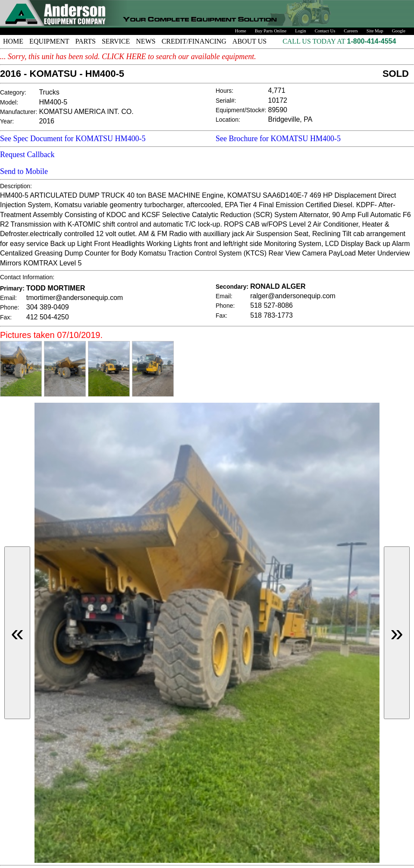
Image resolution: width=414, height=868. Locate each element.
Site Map (375, 31)
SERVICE (116, 41)
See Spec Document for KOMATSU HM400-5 (73, 139)
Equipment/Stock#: (241, 110)
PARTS (86, 41)
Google (399, 31)
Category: (13, 92)
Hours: (224, 91)
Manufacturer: (19, 112)
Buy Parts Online (271, 31)
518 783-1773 (271, 315)
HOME (13, 41)
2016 (47, 121)
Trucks (49, 92)
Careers (351, 31)
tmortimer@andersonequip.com (75, 298)
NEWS (146, 41)
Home (241, 31)
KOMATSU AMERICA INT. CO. (86, 112)
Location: (228, 120)
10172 (278, 100)
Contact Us (325, 31)
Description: (16, 186)
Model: (9, 102)
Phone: (9, 307)
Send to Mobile (24, 171)
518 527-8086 (271, 305)
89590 (278, 110)
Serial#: (226, 101)
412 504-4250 (48, 317)
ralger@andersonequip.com (293, 296)
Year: (7, 121)
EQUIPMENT (49, 41)
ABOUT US (249, 41)
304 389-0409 (48, 307)
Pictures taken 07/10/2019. (51, 335)
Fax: (6, 317)
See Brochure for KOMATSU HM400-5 (278, 139)
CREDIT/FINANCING (194, 41)
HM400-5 (53, 102)
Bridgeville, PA (290, 119)
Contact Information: (27, 277)
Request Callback (27, 155)
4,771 (277, 90)
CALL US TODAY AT (315, 41)
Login (300, 31)
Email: (8, 298)
